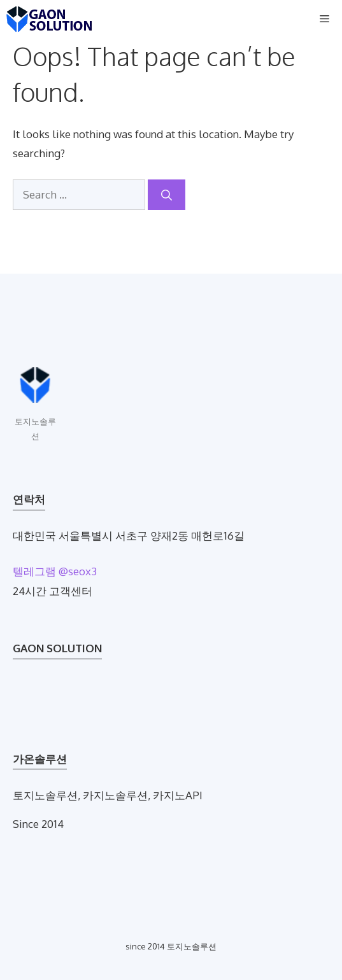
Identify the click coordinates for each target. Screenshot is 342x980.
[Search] (167, 195)
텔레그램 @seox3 (55, 571)
